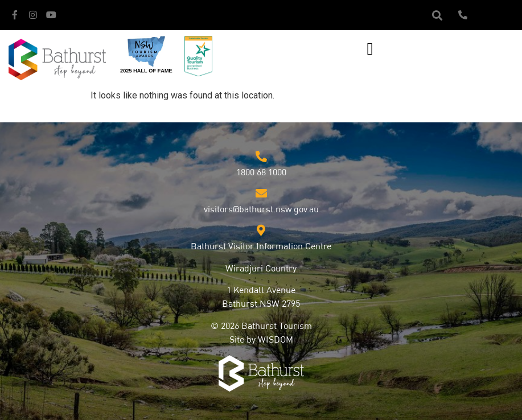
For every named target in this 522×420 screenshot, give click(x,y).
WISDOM (276, 340)
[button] (437, 15)
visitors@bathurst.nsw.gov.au (261, 210)
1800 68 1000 (261, 173)
